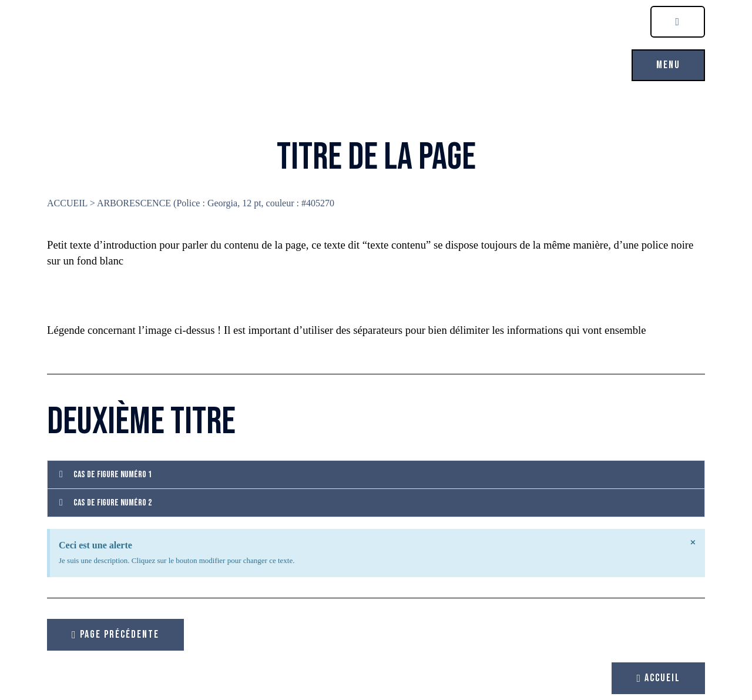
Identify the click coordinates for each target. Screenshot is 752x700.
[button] (668, 65)
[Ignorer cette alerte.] (694, 542)
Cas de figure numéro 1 (113, 475)
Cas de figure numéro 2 (113, 503)
